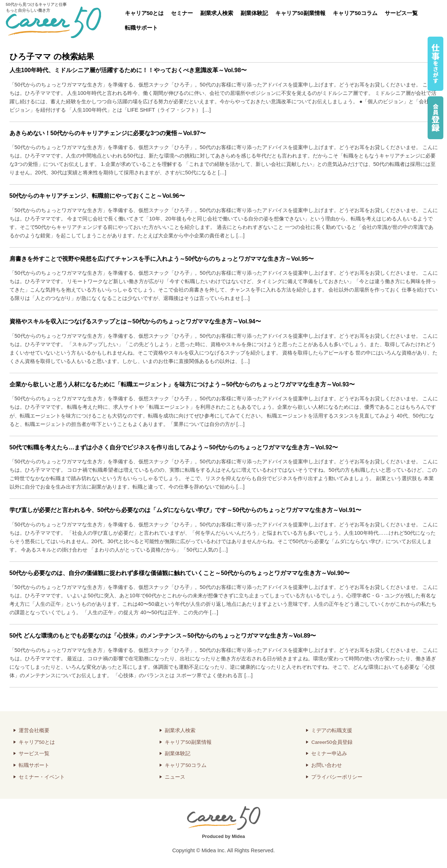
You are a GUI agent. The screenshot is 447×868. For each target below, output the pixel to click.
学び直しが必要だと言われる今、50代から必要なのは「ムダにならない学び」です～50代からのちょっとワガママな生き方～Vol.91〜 (186, 510)
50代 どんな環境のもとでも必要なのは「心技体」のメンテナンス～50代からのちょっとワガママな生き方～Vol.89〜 (163, 636)
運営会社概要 (34, 730)
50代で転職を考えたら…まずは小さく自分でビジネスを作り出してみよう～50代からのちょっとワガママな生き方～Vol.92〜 (174, 447)
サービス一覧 (401, 13)
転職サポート (141, 28)
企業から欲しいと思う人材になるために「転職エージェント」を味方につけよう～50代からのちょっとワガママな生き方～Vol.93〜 (182, 384)
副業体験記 (254, 13)
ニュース (175, 777)
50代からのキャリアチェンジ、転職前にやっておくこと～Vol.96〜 (97, 196)
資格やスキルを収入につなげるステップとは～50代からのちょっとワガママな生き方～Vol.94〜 (135, 321)
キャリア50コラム (355, 13)
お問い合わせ (327, 765)
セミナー (182, 13)
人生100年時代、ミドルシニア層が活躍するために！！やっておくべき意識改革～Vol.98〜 (128, 70)
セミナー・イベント (42, 777)
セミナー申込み (329, 754)
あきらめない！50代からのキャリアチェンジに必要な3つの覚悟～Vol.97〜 (108, 133)
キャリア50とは (144, 13)
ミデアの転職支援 (332, 730)
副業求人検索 (217, 13)
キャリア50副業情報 (300, 13)
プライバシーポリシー (337, 777)
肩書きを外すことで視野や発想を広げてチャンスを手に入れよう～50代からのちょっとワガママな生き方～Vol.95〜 (162, 259)
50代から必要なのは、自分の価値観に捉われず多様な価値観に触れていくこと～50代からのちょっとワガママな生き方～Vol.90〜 (180, 573)
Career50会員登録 (332, 742)
